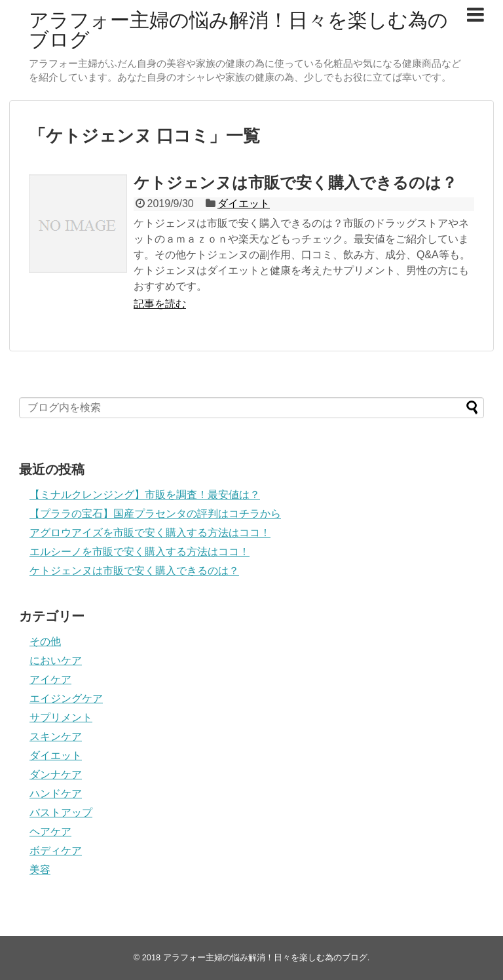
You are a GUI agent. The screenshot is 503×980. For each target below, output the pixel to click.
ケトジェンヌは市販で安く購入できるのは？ (295, 183)
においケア (56, 660)
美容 (40, 870)
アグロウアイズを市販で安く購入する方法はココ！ (150, 533)
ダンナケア (56, 774)
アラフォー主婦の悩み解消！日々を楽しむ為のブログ (238, 30)
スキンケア (56, 736)
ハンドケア (56, 794)
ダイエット (244, 204)
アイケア (50, 679)
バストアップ (61, 813)
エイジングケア (66, 698)
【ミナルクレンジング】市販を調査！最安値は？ (145, 495)
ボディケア (56, 851)
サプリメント (61, 717)
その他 (45, 641)
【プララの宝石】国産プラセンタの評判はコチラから (155, 514)
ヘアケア (50, 832)
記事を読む (160, 304)
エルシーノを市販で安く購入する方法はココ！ (140, 552)
